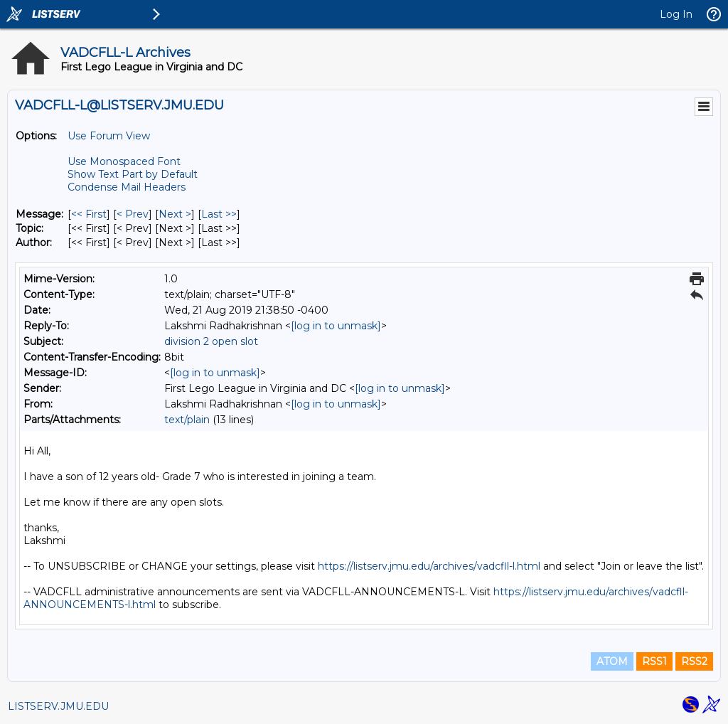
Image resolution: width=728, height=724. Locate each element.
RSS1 (654, 661)
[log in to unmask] (336, 326)
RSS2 (694, 661)
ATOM (612, 661)
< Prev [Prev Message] (133, 214)
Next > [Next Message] (175, 214)
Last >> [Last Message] (219, 214)
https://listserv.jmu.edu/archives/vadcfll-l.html (429, 566)
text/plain (187, 420)
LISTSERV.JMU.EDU (58, 706)
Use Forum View (109, 136)
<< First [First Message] (89, 214)
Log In (676, 14)
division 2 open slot (211, 341)
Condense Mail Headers (127, 187)
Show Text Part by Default (133, 174)
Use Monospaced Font (124, 161)
